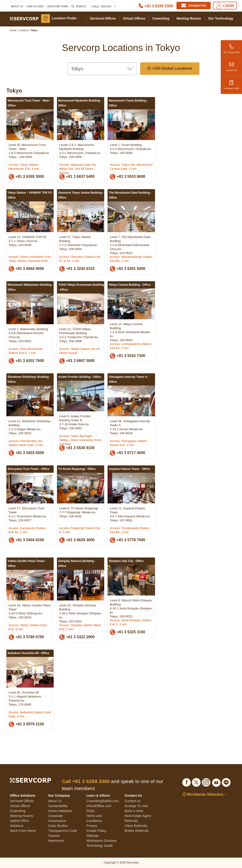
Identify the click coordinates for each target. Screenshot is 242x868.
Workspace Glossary (102, 841)
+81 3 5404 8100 (26, 540)
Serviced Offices (103, 18)
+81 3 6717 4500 (127, 453)
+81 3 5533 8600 (127, 177)
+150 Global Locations (170, 69)
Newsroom (56, 841)
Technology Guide (99, 846)
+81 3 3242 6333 (77, 269)
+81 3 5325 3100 (127, 632)
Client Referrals (136, 826)
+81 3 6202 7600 (26, 361)
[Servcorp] (24, 18)
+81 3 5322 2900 (77, 637)
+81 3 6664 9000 (26, 269)
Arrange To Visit (136, 806)
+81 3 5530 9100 (77, 448)
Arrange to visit (231, 83)
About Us (17, 6)
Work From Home (23, 831)
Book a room (134, 811)
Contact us (132, 801)
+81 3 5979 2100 (26, 724)
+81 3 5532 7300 (127, 356)
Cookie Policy (96, 831)
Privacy (92, 826)
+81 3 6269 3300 (231, 47)
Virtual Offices (134, 18)
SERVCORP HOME (58, 6)
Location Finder (64, 18)
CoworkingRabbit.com (102, 801)
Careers (54, 836)
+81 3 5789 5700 (26, 637)
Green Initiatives (60, 811)
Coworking (161, 18)
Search (81, 6)
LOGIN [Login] (225, 6)
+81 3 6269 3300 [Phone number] (159, 6)
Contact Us (231, 65)
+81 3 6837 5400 (77, 177)
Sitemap (92, 836)
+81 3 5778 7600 (127, 540)
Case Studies (35, 6)
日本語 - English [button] (104, 7)
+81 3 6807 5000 (77, 361)
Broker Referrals (137, 831)
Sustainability (58, 806)
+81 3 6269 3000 (26, 177)
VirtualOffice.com (99, 806)
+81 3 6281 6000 (127, 269)
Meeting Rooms (189, 18)
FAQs (90, 811)
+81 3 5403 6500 (26, 453)
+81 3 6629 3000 (77, 540)
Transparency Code (63, 831)
